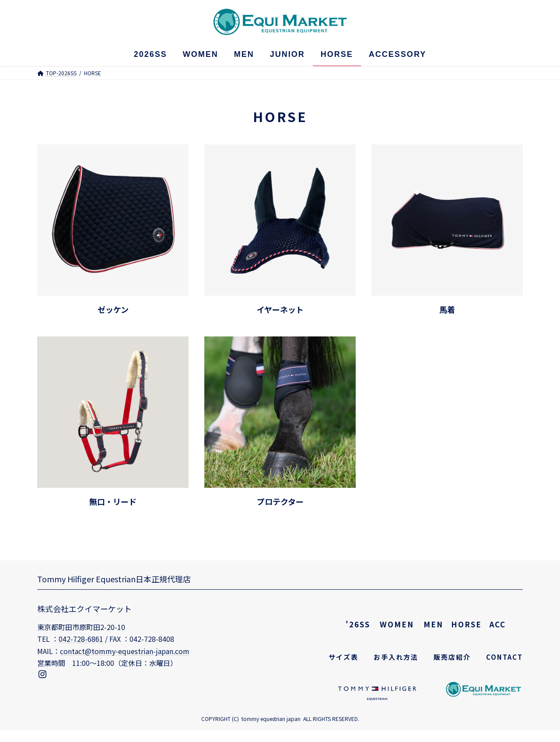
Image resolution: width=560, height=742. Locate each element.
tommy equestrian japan (271, 719)
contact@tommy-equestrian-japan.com (125, 651)
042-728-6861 (81, 639)
